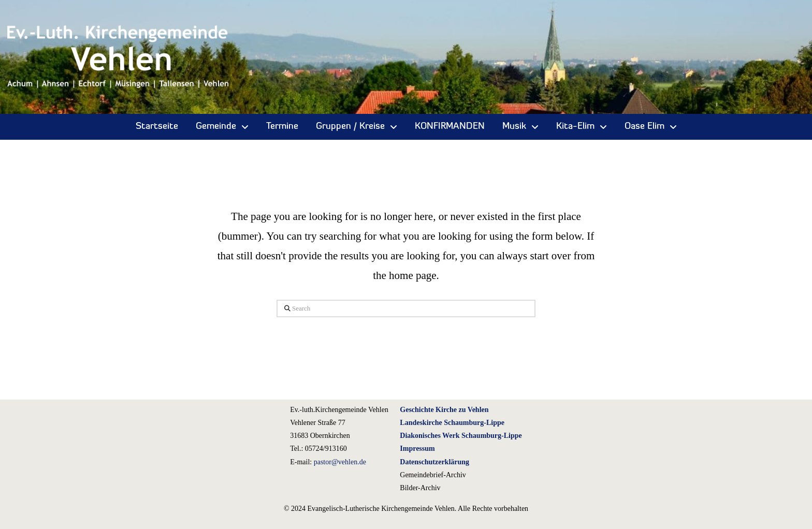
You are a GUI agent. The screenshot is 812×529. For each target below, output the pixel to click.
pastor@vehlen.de (340, 462)
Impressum (417, 449)
